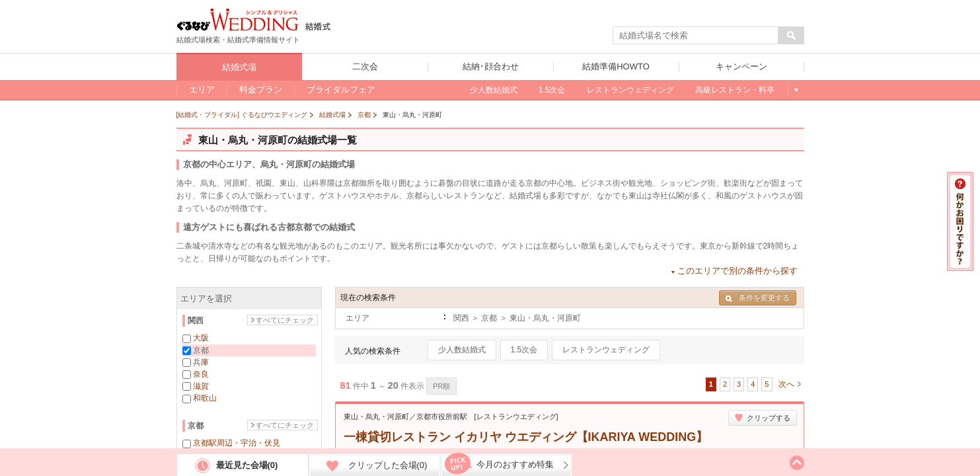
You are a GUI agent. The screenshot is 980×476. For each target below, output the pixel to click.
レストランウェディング (606, 350)
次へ (786, 384)
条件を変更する (758, 298)
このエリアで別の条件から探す (737, 271)
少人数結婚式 (462, 350)
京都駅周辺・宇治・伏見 (237, 443)
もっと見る (796, 90)
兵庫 (201, 362)
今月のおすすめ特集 (515, 464)
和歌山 (205, 398)
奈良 (201, 374)
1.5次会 (524, 350)
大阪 (201, 338)
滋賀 (201, 386)
